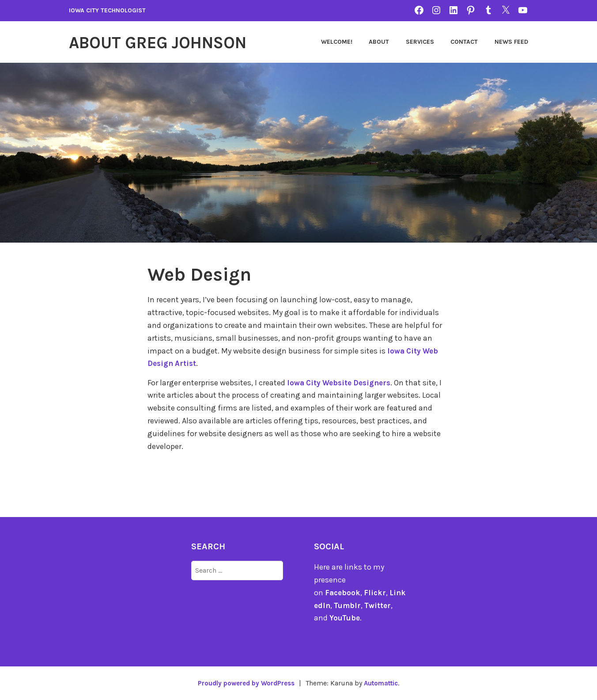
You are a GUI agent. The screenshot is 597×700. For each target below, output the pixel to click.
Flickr (376, 593)
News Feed (511, 42)
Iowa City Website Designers (342, 383)
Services (420, 42)
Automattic (384, 683)
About (379, 42)
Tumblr (353, 605)
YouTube (345, 618)
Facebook (343, 593)
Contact (464, 42)
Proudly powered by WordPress (244, 683)
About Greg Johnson (169, 42)
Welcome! (337, 42)
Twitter (385, 605)
